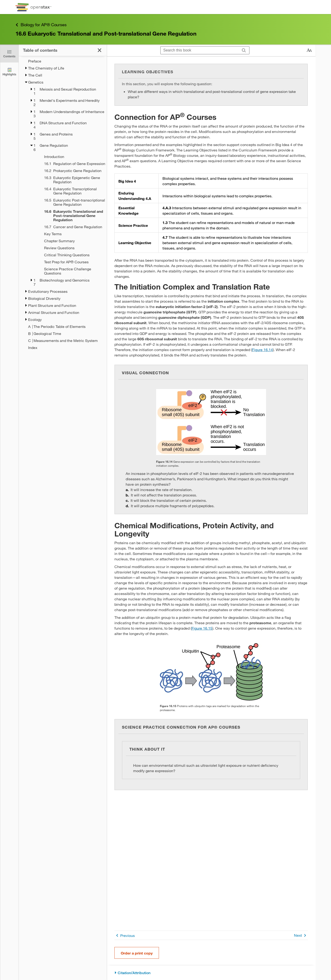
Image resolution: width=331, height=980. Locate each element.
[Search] (244, 50)
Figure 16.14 (262, 350)
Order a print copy (137, 953)
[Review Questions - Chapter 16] (69, 248)
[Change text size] (309, 50)
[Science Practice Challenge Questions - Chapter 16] (69, 271)
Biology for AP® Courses (41, 25)
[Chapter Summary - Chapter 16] (69, 241)
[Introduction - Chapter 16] (69, 157)
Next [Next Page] (301, 935)
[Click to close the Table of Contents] (9, 53)
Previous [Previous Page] (125, 935)
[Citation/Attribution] (211, 973)
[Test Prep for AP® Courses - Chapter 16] (69, 262)
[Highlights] (9, 72)
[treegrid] (63, 203)
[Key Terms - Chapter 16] (69, 234)
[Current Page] (69, 216)
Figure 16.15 (202, 628)
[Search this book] (200, 50)
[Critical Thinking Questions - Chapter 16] (69, 255)
